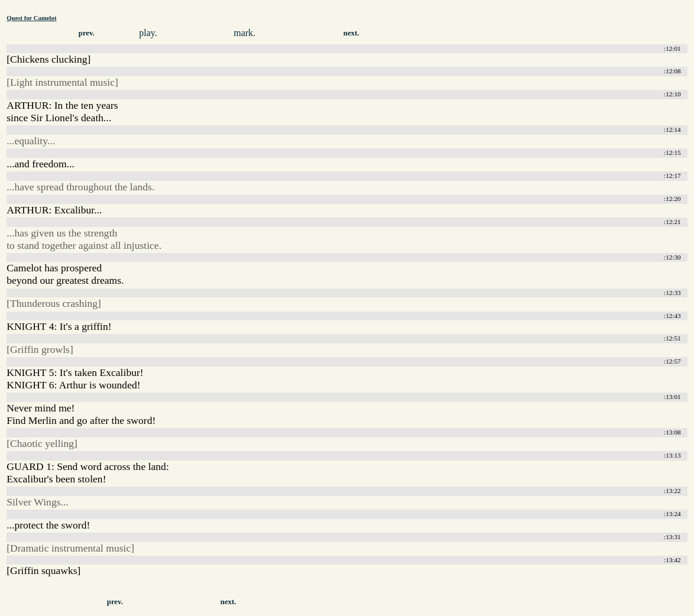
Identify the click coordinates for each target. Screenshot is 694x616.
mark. (244, 33)
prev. (87, 33)
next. (351, 33)
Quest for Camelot (31, 18)
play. (148, 33)
